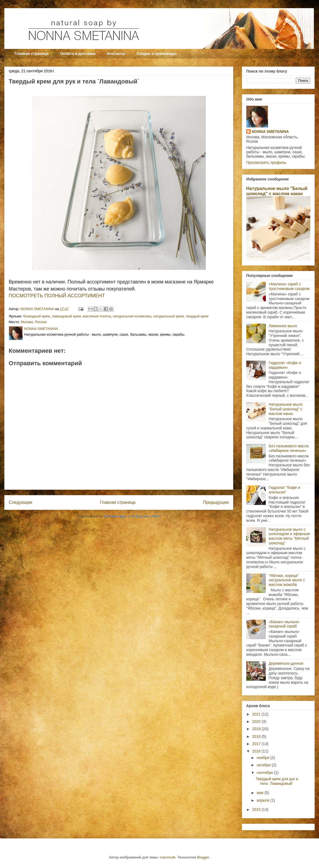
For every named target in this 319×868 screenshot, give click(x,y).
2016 (257, 751)
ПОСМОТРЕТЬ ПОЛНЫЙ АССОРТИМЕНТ (57, 296)
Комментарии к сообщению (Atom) (133, 516)
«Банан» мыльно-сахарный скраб (284, 624)
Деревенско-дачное (286, 663)
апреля (263, 800)
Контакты (116, 54)
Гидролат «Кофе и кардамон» (285, 365)
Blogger (203, 857)
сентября (265, 773)
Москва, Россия (34, 322)
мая (260, 793)
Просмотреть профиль (266, 163)
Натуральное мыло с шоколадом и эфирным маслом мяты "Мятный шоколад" (289, 536)
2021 (257, 714)
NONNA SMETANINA (270, 132)
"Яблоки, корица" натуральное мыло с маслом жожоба (287, 580)
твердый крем (197, 316)
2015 (257, 810)
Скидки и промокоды (157, 54)
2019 (257, 729)
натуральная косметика (132, 316)
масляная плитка (97, 316)
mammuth (168, 857)
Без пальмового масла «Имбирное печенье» (289, 448)
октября (264, 765)
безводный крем (36, 316)
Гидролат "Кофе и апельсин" (285, 490)
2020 (257, 722)
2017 (257, 744)
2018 (257, 736)
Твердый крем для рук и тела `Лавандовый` (277, 781)
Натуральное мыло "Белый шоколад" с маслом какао (277, 191)
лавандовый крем (66, 316)
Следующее (20, 502)
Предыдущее (216, 502)
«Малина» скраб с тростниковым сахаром (289, 286)
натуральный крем (169, 316)
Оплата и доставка (78, 54)
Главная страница (31, 54)
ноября (263, 758)
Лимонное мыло (283, 326)
